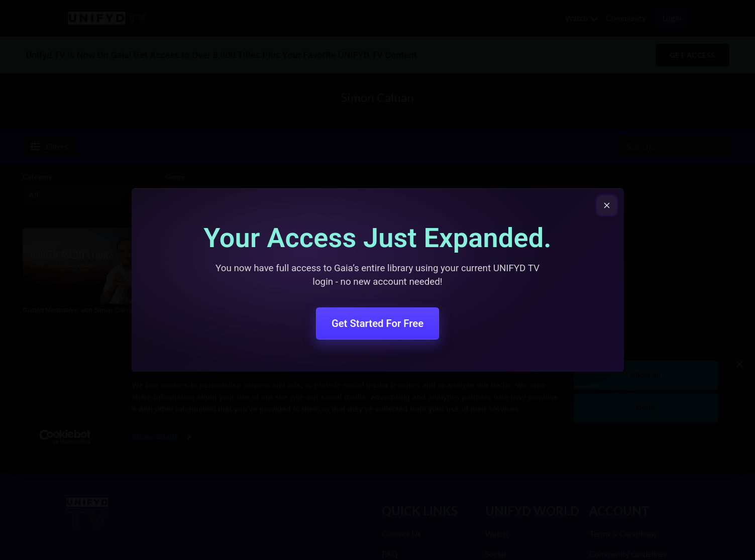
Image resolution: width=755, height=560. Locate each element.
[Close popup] (607, 205)
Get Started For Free (377, 323)
